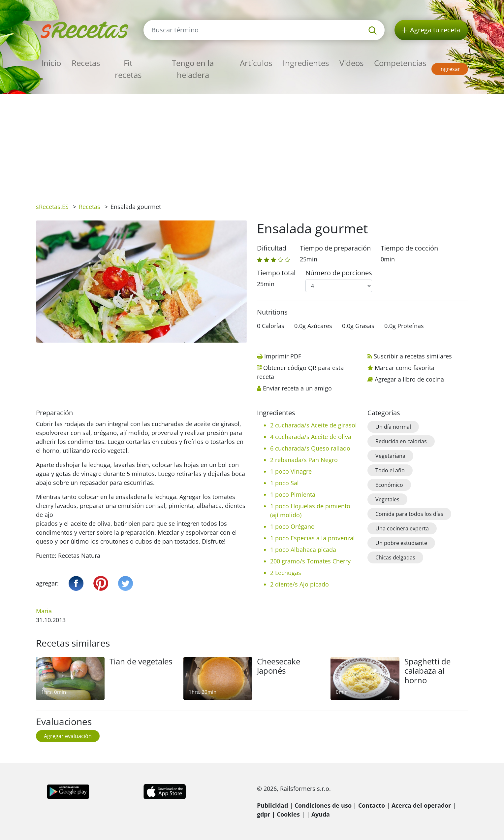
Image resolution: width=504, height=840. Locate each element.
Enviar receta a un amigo (297, 388)
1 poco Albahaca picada (303, 550)
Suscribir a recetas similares (413, 356)
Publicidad (272, 805)
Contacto (372, 805)
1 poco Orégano (292, 526)
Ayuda (321, 814)
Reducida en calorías (401, 441)
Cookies (288, 814)
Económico (389, 485)
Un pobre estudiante (401, 543)
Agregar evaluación (68, 736)
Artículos (256, 63)
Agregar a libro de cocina (409, 379)
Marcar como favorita (405, 368)
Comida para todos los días (409, 514)
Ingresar (450, 69)
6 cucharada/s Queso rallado (310, 448)
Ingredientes (306, 63)
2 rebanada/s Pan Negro (304, 460)
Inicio (51, 63)
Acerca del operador (421, 805)
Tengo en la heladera (193, 69)
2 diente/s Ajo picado (299, 584)
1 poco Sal (284, 483)
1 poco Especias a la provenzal (313, 538)
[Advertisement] (252, 144)
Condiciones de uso (323, 805)
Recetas (86, 63)
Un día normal (393, 427)
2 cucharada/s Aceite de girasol (314, 425)
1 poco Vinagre (291, 471)
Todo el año (390, 470)
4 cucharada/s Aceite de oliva (311, 437)
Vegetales (387, 499)
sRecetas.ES (52, 207)
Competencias (400, 63)
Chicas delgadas (395, 557)
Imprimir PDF (283, 356)
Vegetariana (390, 456)
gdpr (264, 814)
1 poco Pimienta (293, 494)
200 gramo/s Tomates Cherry (310, 561)
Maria (44, 611)
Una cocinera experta (402, 528)
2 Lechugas (286, 573)
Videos (351, 63)
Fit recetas (128, 69)
